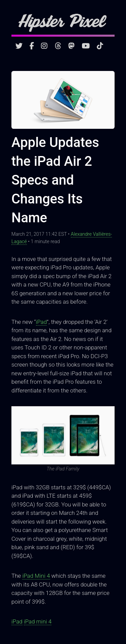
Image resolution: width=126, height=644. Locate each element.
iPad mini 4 (38, 621)
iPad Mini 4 (36, 576)
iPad (41, 322)
